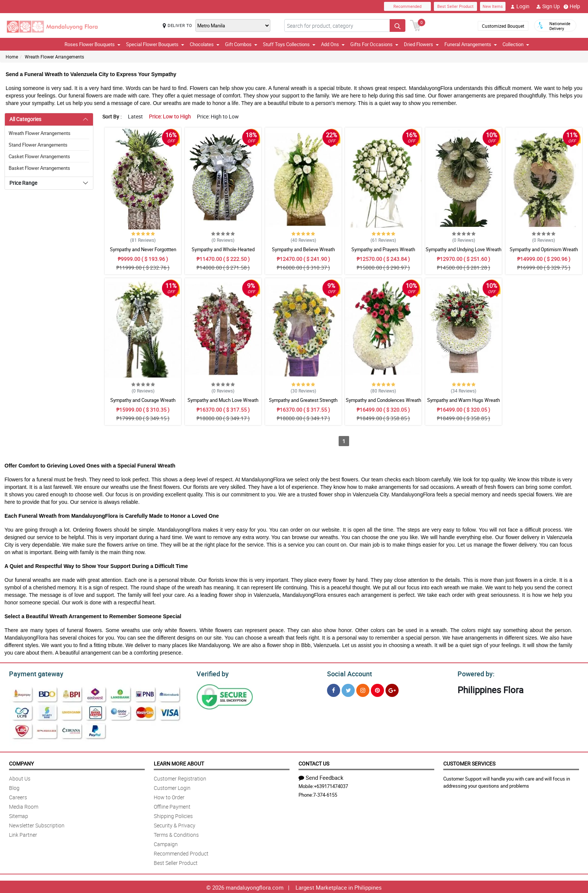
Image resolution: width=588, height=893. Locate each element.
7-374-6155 (325, 794)
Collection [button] (516, 44)
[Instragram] (363, 689)
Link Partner (23, 834)
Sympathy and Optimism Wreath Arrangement (544, 253)
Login (520, 6)
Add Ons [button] (333, 44)
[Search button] (397, 25)
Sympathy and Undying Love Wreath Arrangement (463, 253)
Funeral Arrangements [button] (471, 44)
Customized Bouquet (503, 26)
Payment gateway (33, 673)
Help (572, 6)
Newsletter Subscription (37, 824)
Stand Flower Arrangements (38, 145)
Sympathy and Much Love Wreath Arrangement (223, 403)
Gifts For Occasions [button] (374, 44)
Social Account (347, 673)
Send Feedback (321, 776)
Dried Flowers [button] (421, 44)
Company (21, 762)
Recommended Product (181, 852)
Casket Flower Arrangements (39, 156)
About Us (20, 777)
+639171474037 (331, 785)
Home (12, 57)
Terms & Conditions (176, 834)
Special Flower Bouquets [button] (155, 44)
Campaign (166, 843)
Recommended (407, 6)
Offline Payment (172, 805)
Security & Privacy (175, 824)
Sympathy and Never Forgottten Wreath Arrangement (143, 253)
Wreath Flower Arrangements (54, 57)
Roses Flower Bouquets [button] (92, 44)
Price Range (23, 183)
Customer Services (469, 762)
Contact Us (314, 762)
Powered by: (474, 673)
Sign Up (548, 6)
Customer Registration (180, 777)
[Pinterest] (377, 689)
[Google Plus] (392, 689)
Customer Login (172, 787)
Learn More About (179, 762)
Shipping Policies (173, 815)
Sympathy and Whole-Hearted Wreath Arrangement (223, 253)
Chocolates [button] (205, 44)
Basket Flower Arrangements (39, 168)
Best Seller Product (455, 6)
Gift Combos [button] (241, 44)
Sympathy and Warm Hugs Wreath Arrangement (463, 403)
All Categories (25, 119)
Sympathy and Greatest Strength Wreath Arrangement (303, 403)
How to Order (169, 796)
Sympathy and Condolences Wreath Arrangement (383, 403)
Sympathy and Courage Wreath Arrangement (143, 403)
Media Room (24, 805)
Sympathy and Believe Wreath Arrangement (303, 253)
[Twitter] (348, 689)
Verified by (211, 673)
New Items (493, 6)
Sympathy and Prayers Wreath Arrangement (383, 253)
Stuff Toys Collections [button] (289, 44)
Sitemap (19, 815)
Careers (18, 796)
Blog (14, 787)
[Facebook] (334, 689)
